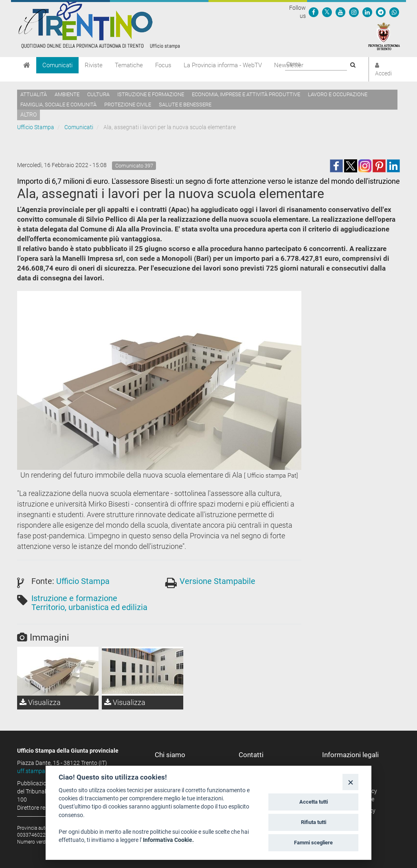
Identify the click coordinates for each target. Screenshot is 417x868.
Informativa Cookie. (168, 840)
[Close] (350, 782)
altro (29, 115)
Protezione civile (128, 105)
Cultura (98, 94)
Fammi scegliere (313, 843)
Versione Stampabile (217, 581)
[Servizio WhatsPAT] (394, 12)
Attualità (34, 94)
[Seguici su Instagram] (354, 12)
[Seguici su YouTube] (340, 12)
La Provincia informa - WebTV (223, 65)
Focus (163, 65)
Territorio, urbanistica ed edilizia (89, 607)
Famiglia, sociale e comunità (58, 105)
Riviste (94, 65)
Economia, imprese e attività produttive (246, 94)
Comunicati (57, 65)
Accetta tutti (314, 802)
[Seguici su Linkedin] (367, 12)
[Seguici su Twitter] (327, 12)
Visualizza (40, 702)
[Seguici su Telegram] (381, 12)
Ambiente (67, 94)
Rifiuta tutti (314, 822)
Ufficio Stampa (36, 127)
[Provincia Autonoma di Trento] (384, 36)
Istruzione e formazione (151, 94)
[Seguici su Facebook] (314, 12)
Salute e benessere (185, 105)
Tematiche (129, 65)
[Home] (27, 65)
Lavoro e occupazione (338, 94)
